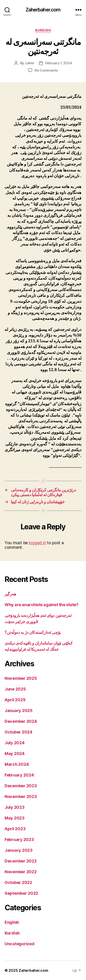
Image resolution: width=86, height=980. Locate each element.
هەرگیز (10, 594)
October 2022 (18, 882)
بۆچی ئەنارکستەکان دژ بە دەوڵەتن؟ (33, 632)
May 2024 (15, 754)
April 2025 (15, 700)
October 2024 (18, 732)
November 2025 (21, 678)
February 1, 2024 (59, 63)
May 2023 (15, 818)
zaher (30, 63)
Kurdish (43, 30)
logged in (37, 543)
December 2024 (21, 721)
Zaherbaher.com (43, 10)
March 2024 (17, 764)
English (12, 922)
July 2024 (15, 743)
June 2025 (15, 689)
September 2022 (21, 893)
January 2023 (19, 850)
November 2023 (21, 797)
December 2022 (21, 861)
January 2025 (19, 711)
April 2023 (15, 829)
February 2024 (19, 775)
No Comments (46, 70)
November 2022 (21, 872)
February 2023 (19, 839)
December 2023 (21, 786)
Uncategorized (19, 944)
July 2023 (15, 807)
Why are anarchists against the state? (41, 605)
